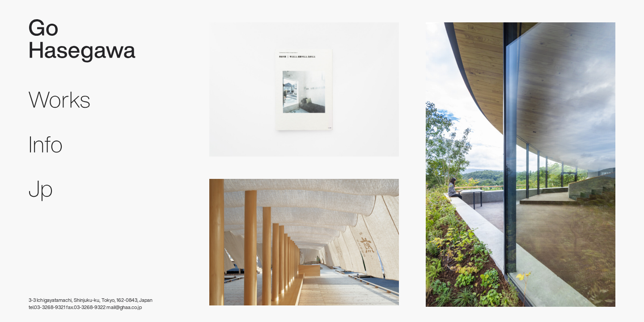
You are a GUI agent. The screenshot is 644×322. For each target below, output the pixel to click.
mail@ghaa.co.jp (124, 307)
